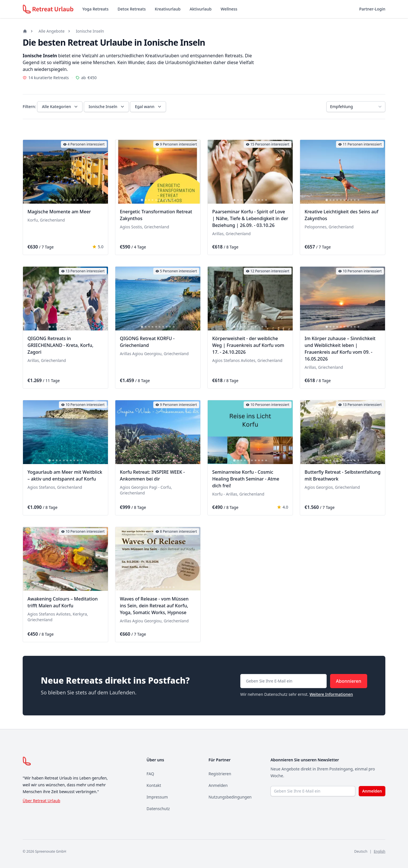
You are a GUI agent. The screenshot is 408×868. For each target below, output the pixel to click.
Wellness (229, 9)
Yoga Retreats (95, 9)
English (380, 851)
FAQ (150, 774)
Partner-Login (372, 9)
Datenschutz (158, 809)
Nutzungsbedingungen (230, 797)
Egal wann (149, 107)
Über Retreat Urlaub (42, 801)
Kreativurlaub (168, 9)
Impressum (157, 797)
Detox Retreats (132, 9)
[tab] (50, 200)
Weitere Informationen (331, 694)
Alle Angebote (52, 31)
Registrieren (220, 774)
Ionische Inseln (90, 31)
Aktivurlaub (200, 9)
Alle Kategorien (60, 107)
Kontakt (154, 785)
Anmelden (218, 785)
